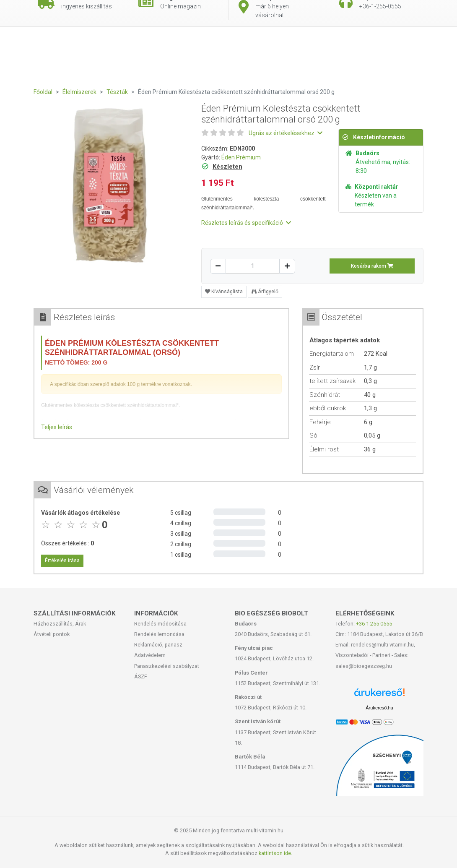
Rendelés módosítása (160, 624)
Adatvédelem (150, 655)
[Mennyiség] (253, 266)
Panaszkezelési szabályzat (167, 666)
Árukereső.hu (379, 708)
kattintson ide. (275, 853)
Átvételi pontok (52, 634)
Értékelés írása (62, 560)
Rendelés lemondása (159, 634)
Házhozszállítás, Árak (60, 624)
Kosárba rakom (372, 266)
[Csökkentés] (218, 266)
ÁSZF (141, 676)
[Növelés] (287, 266)
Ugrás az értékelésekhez (286, 133)
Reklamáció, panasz (158, 645)
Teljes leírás (57, 427)
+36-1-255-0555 (374, 624)
